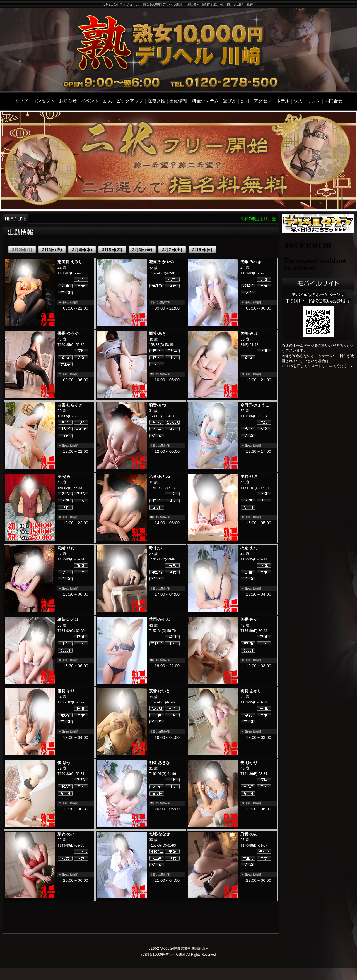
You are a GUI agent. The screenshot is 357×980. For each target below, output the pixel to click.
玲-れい (155, 548)
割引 (245, 101)
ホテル (283, 101)
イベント (90, 101)
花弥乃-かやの (161, 262)
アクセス (263, 101)
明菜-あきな (159, 763)
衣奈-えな (249, 548)
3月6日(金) (142, 250)
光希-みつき (251, 262)
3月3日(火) (52, 250)
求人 (298, 101)
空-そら (64, 476)
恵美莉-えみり (70, 262)
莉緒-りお (66, 548)
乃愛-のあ (249, 834)
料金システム (205, 101)
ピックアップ (130, 101)
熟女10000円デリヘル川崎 (166, 955)
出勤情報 (178, 101)
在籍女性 (156, 101)
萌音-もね (157, 405)
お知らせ (68, 101)
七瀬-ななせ (159, 834)
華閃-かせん (159, 619)
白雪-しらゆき (70, 405)
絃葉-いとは (68, 619)
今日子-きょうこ (255, 405)
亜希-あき (157, 333)
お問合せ (334, 101)
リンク (313, 101)
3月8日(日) (202, 250)
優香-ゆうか (68, 333)
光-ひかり (249, 763)
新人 (108, 101)
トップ (21, 101)
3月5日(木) (112, 250)
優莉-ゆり (66, 691)
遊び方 (230, 101)
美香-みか (249, 619)
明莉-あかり (251, 691)
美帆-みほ (249, 333)
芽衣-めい (66, 834)
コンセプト (44, 101)
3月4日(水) (82, 250)
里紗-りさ (249, 476)
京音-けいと (159, 691)
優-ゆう (64, 763)
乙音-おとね (159, 476)
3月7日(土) (172, 250)
